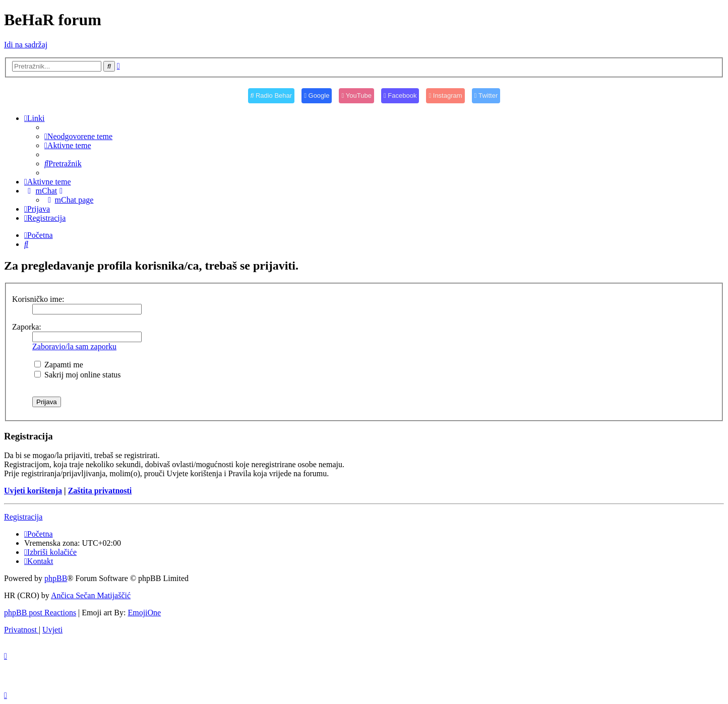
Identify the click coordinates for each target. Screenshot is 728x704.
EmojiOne (144, 613)
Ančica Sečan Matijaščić (91, 595)
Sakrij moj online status (78, 375)
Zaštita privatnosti (100, 491)
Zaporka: (27, 327)
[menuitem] (78, 136)
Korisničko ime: (38, 299)
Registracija (23, 517)
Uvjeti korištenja (33, 491)
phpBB (56, 578)
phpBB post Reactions (40, 613)
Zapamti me (59, 365)
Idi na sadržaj (26, 45)
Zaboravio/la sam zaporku (74, 346)
